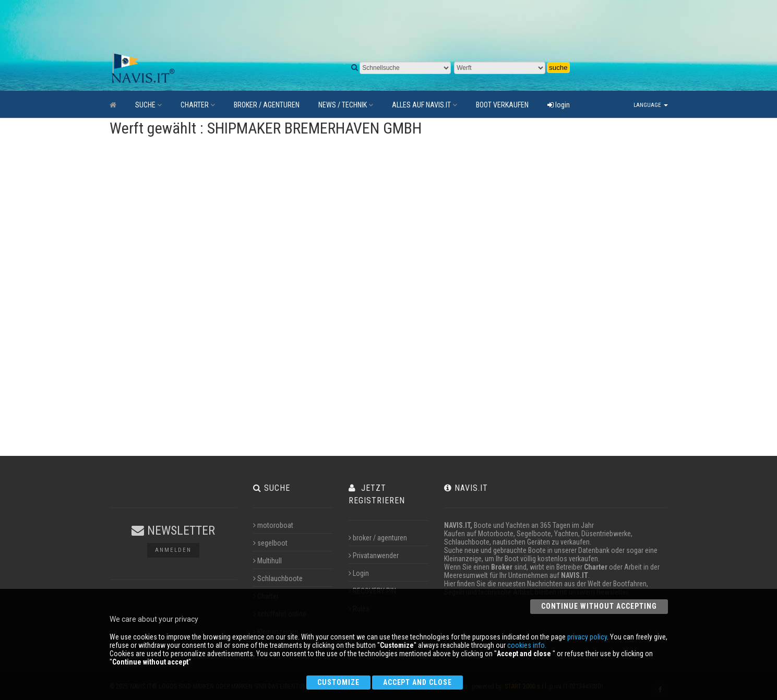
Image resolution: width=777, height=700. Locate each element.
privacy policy (587, 637)
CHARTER (198, 105)
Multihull (267, 561)
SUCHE (148, 105)
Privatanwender (374, 556)
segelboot (270, 543)
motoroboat (273, 525)
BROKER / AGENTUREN (267, 105)
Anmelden (173, 550)
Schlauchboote (278, 578)
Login (359, 573)
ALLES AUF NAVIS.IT (425, 105)
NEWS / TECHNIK (346, 105)
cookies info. (527, 645)
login (559, 105)
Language (651, 105)
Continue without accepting (599, 606)
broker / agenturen (378, 538)
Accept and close (418, 682)
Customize (338, 682)
